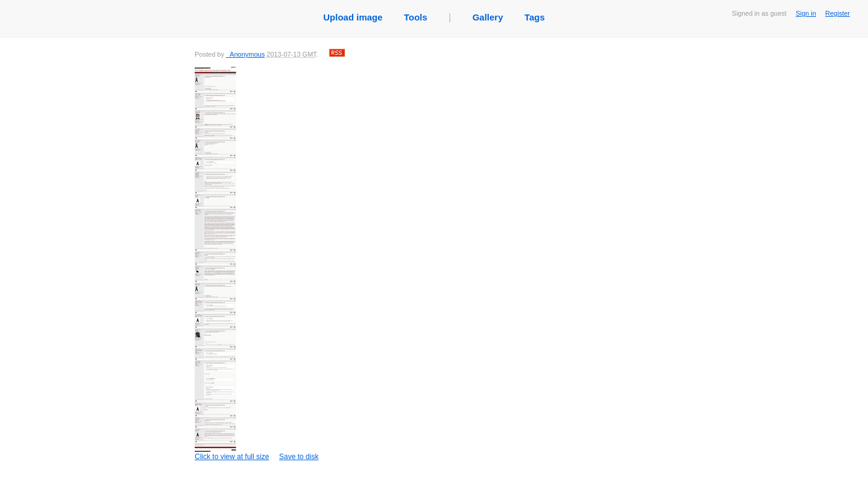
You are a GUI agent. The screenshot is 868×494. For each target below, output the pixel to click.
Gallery (488, 17)
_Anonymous (245, 54)
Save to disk (299, 457)
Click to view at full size (232, 264)
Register (838, 13)
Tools (416, 17)
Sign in (806, 13)
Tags (535, 17)
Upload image (353, 17)
